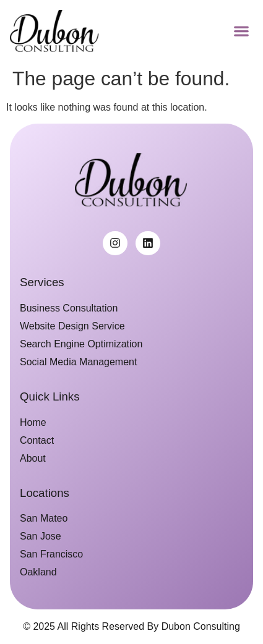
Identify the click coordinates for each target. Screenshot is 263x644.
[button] (241, 31)
